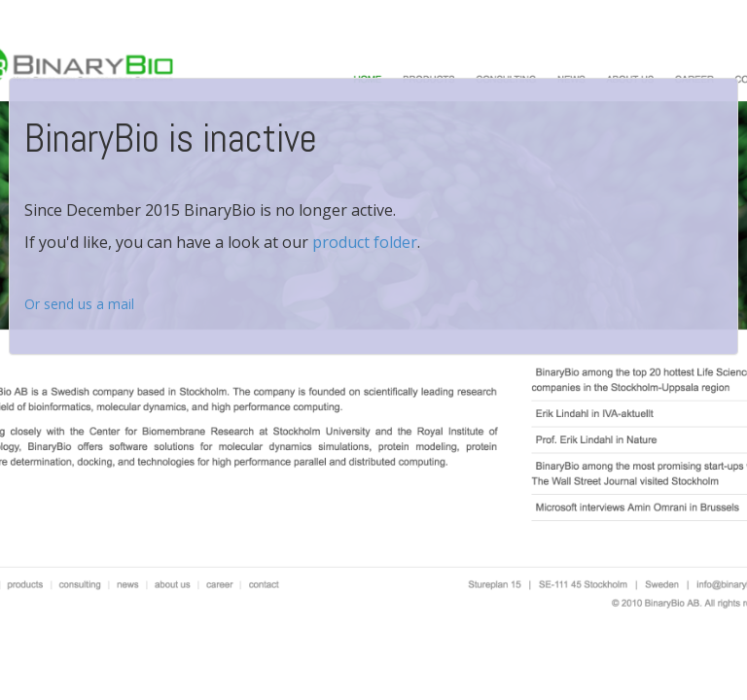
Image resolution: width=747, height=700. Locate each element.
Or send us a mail (79, 304)
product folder (365, 242)
